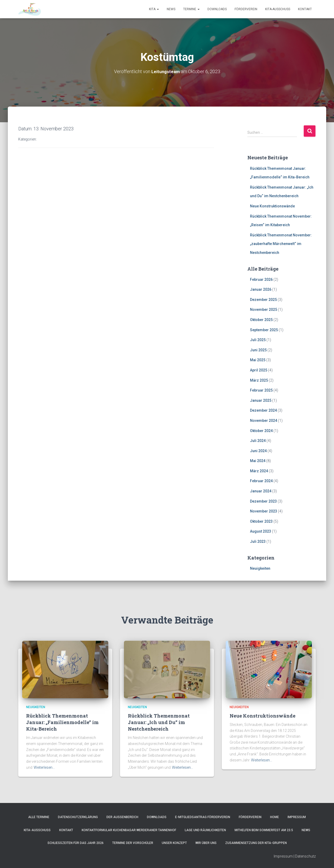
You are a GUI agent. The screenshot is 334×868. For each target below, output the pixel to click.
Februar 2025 (261, 390)
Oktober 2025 (261, 320)
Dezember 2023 (263, 501)
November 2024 (264, 421)
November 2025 (264, 310)
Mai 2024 (258, 461)
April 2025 (259, 370)
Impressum (297, 817)
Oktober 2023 (261, 521)
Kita (154, 9)
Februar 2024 (261, 481)
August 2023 (261, 531)
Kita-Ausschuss (278, 9)
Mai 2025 (258, 360)
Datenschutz (305, 856)
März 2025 (259, 380)
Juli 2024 (258, 441)
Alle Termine (39, 817)
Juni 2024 (258, 451)
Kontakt (305, 9)
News (171, 9)
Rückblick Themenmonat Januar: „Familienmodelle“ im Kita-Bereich (62, 722)
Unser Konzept (174, 843)
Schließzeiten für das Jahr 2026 (76, 843)
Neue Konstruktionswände (272, 206)
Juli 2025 (258, 340)
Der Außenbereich (122, 817)
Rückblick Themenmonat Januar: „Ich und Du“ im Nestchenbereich (159, 722)
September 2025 (264, 330)
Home (275, 817)
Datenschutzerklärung (78, 817)
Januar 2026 (261, 289)
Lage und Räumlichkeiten (205, 830)
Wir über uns (206, 843)
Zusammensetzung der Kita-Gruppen (256, 843)
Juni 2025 (258, 350)
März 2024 (259, 471)
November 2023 (264, 511)
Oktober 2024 (261, 430)
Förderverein (246, 9)
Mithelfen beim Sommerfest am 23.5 (264, 830)
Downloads (217, 9)
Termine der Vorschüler (133, 843)
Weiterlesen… (44, 767)
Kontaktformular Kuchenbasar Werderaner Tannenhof (129, 830)
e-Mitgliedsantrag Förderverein (203, 817)
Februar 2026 (261, 279)
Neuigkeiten (260, 568)
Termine (191, 9)
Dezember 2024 (263, 410)
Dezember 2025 (263, 300)
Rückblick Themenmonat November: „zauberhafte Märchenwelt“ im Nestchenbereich (281, 244)
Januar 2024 (261, 491)
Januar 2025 (261, 400)
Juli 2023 (258, 541)
